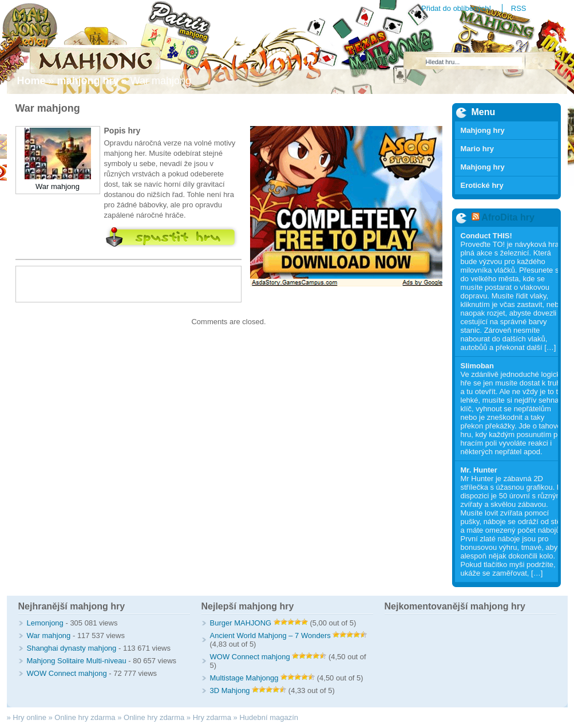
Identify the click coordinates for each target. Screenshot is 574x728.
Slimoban (478, 366)
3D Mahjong (230, 690)
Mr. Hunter (479, 470)
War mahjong (58, 186)
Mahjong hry (483, 130)
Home (31, 81)
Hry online (29, 717)
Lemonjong (45, 623)
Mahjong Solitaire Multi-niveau (77, 661)
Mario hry (478, 149)
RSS (519, 8)
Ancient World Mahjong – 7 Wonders (270, 635)
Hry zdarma (212, 717)
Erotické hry (482, 185)
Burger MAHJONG (241, 623)
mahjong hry (88, 81)
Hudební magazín (269, 717)
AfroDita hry (508, 217)
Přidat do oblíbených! (456, 8)
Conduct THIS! (486, 236)
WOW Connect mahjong (67, 673)
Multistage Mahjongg (244, 678)
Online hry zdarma (85, 717)
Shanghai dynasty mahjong (72, 648)
